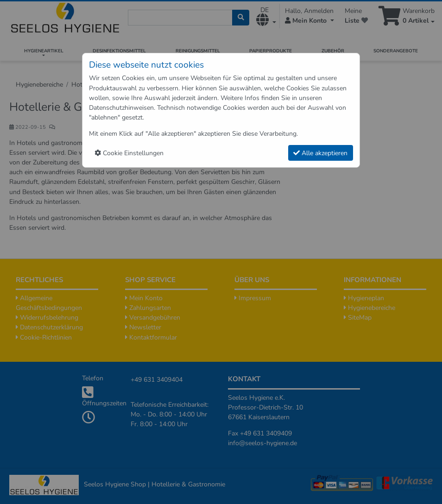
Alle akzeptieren (320, 153)
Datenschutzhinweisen (121, 108)
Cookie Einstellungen (129, 153)
